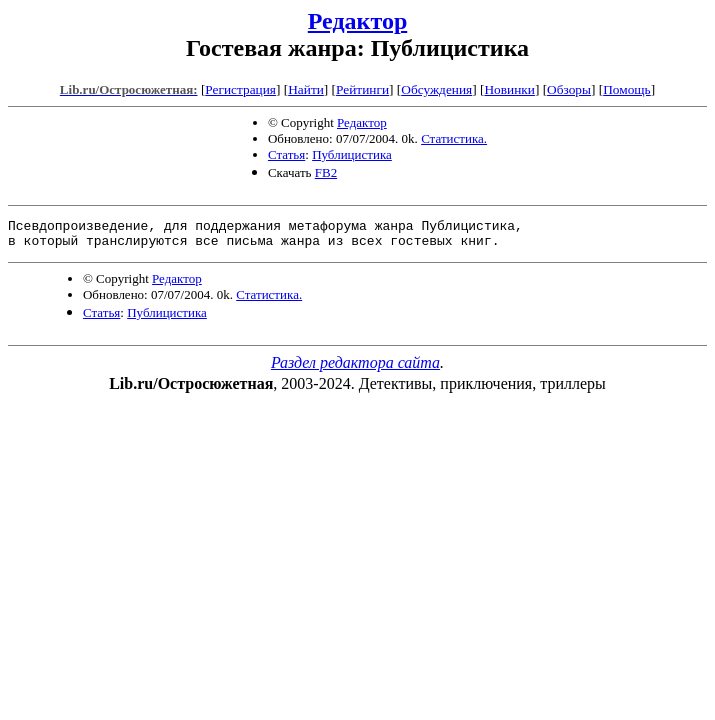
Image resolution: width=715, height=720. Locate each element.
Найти (306, 89)
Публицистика (352, 154)
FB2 (326, 172)
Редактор (357, 21)
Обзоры (569, 89)
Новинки (509, 89)
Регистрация (240, 89)
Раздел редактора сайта (355, 368)
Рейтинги (362, 89)
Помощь (626, 89)
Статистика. (454, 138)
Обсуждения (436, 89)
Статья (286, 154)
